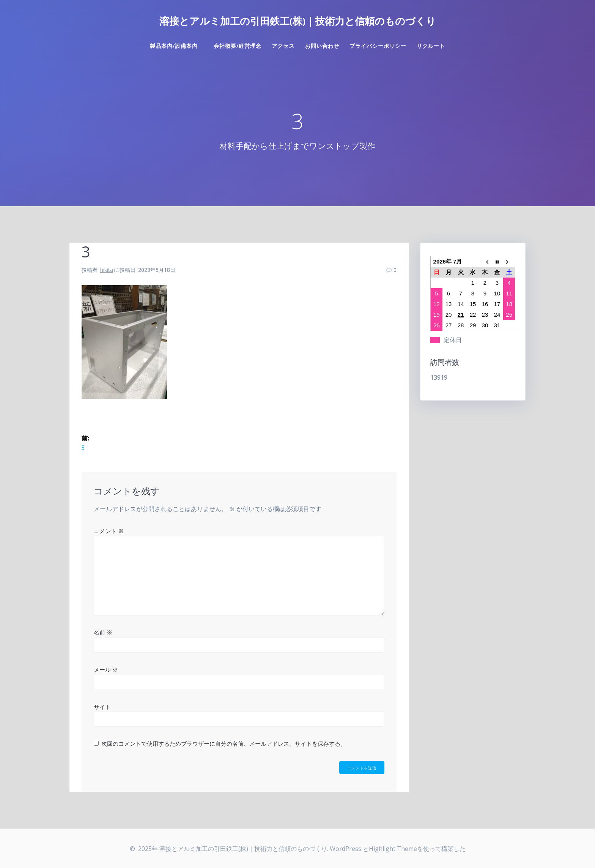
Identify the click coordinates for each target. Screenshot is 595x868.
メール (106, 669)
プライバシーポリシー (378, 46)
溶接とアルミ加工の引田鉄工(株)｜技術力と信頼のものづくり (298, 21)
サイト (102, 706)
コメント (109, 531)
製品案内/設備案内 (177, 46)
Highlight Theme (393, 849)
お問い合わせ (322, 46)
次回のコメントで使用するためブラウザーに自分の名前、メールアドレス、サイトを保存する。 (224, 743)
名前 (103, 632)
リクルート (431, 46)
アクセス (283, 46)
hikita (107, 270)
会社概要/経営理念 (238, 46)
